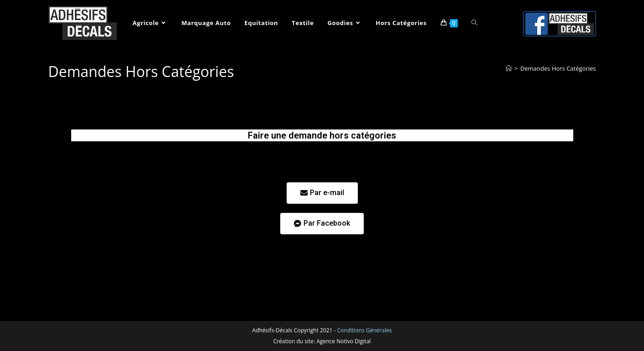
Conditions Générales (365, 330)
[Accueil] (509, 68)
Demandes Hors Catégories (558, 68)
